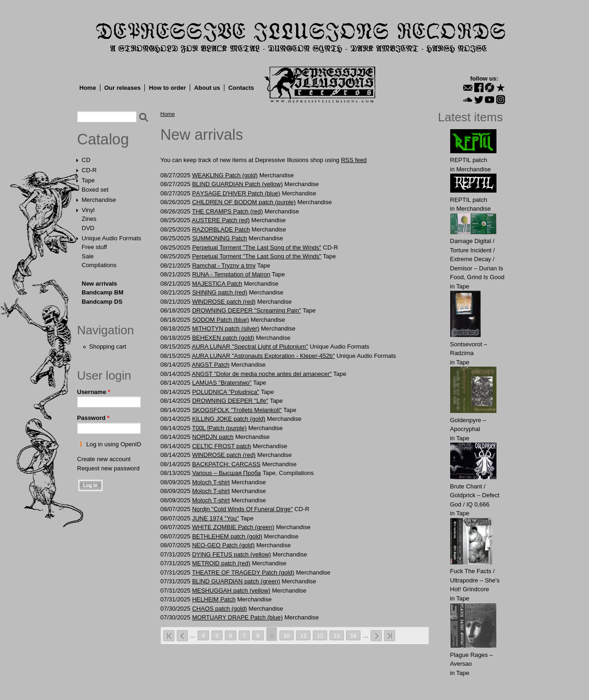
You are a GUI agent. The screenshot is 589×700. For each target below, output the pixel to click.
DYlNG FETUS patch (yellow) (231, 554)
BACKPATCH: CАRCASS (226, 464)
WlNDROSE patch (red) (224, 302)
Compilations (99, 265)
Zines (89, 219)
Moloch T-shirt (211, 482)
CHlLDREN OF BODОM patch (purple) (244, 202)
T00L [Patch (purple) (219, 428)
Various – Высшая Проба (226, 473)
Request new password (108, 468)
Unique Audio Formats (112, 238)
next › (376, 636)
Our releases (122, 88)
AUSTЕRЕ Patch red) (220, 220)
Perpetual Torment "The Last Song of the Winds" (257, 247)
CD (86, 160)
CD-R (90, 170)
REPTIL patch (469, 160)
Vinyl (88, 210)
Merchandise (99, 200)
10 (287, 635)
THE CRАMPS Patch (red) (227, 211)
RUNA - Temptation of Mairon (231, 274)
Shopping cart (108, 347)
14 (353, 635)
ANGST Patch (210, 365)
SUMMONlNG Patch (219, 238)
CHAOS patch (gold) (220, 609)
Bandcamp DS (102, 302)
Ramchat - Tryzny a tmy (224, 266)
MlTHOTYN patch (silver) (226, 328)
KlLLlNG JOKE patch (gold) (229, 419)
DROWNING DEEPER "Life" (230, 401)
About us (207, 88)
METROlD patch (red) (221, 563)
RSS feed (354, 160)
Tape (88, 180)
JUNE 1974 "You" (215, 518)
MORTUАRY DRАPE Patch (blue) (237, 617)
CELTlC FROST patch (221, 446)
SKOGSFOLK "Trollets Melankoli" (237, 410)
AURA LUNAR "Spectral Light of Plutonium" (250, 347)
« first (169, 636)
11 (303, 635)
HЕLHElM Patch (214, 599)
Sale (88, 256)
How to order (167, 88)
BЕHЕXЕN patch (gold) (223, 338)
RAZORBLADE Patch (221, 229)
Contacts (241, 88)
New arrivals (100, 284)
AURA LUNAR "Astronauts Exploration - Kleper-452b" (263, 356)
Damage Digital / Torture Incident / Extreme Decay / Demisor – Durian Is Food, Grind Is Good (477, 259)
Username (94, 392)
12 (320, 635)
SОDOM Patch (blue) (220, 320)
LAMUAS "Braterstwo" (222, 383)
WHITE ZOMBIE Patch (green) (233, 527)
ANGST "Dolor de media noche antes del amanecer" (261, 374)
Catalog (103, 139)
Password (93, 418)
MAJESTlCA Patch (217, 284)
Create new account (104, 459)
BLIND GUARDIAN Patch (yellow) (237, 184)
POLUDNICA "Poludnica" (226, 392)
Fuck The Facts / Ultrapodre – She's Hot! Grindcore (475, 580)
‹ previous (182, 636)
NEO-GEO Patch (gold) (223, 545)
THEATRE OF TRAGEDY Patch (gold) (243, 572)
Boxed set (95, 190)
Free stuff (95, 247)
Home (88, 88)
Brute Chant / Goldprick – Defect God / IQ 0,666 (475, 495)
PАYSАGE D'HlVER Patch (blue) (236, 193)
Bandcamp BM (103, 292)
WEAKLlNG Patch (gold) (225, 175)
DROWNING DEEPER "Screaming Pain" (246, 310)
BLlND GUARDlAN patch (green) (236, 581)
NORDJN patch (213, 437)
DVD (88, 228)
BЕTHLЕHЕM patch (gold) (227, 536)
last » (390, 636)
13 (337, 635)
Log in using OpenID (114, 444)
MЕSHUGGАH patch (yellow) (231, 591)
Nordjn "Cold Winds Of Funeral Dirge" (242, 509)
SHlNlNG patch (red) (220, 292)
